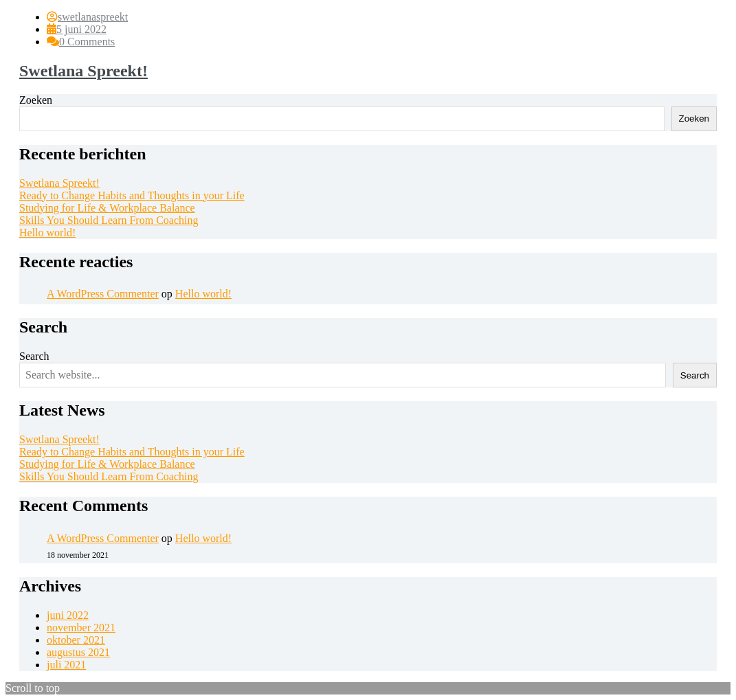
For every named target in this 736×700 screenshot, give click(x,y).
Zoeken (36, 100)
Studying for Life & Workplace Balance (107, 208)
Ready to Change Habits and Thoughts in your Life (132, 195)
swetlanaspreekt (93, 17)
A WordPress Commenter (103, 294)
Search (34, 356)
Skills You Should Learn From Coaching (109, 220)
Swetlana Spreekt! (83, 71)
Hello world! (47, 233)
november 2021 (81, 628)
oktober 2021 (76, 640)
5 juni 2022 (81, 29)
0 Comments (87, 42)
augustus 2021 (78, 652)
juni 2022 (68, 615)
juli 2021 (66, 665)
